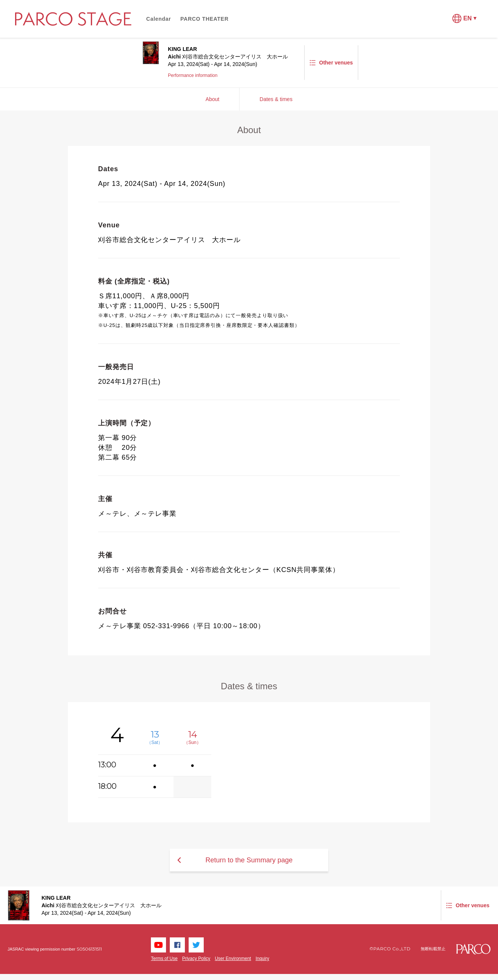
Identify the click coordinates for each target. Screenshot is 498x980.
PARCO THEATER (204, 19)
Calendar (159, 19)
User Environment (233, 959)
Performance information (193, 75)
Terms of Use (164, 959)
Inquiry (262, 959)
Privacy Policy (196, 959)
